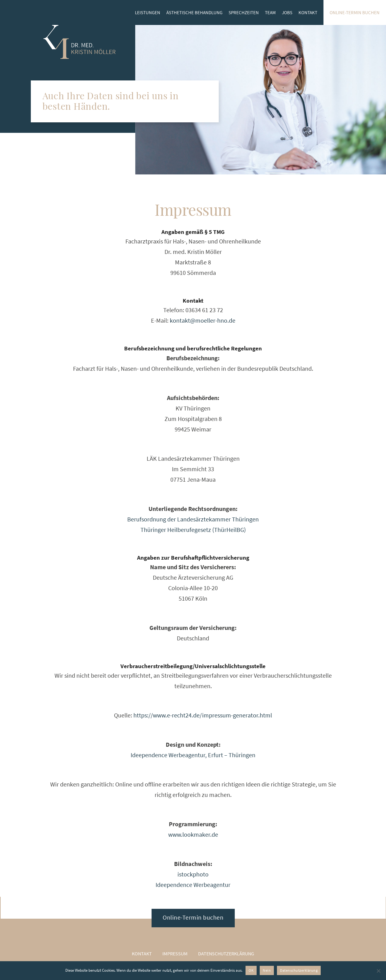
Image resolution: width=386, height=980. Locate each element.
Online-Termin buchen (355, 12)
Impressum (175, 953)
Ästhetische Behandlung (194, 12)
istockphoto (193, 874)
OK (251, 970)
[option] (261, 100)
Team (270, 12)
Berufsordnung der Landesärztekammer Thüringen (193, 519)
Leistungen (148, 12)
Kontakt (308, 12)
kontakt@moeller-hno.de (203, 320)
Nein (267, 970)
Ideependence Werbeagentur (193, 885)
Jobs (287, 12)
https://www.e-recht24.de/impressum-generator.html (203, 715)
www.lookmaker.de (193, 834)
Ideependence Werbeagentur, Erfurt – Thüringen (193, 755)
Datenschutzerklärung (226, 953)
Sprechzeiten (244, 12)
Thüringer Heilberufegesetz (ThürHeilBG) (193, 530)
